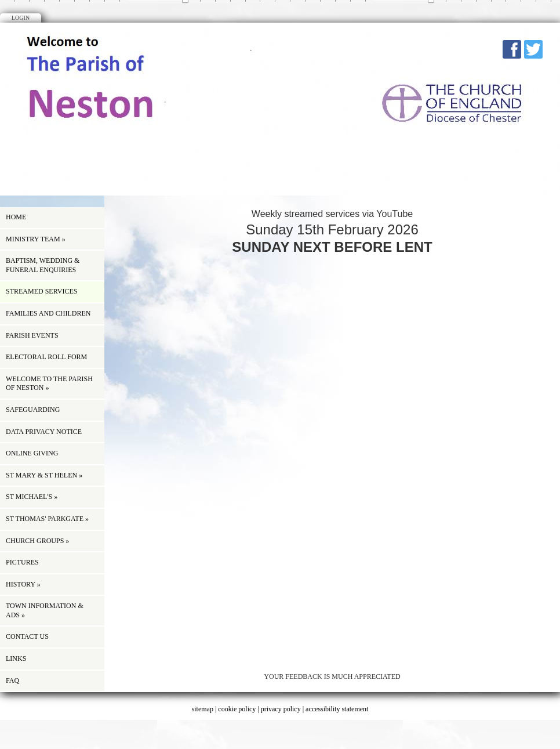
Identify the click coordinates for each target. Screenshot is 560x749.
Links (16, 658)
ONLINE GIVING (32, 453)
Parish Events (32, 335)
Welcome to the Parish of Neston (49, 383)
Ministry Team (36, 239)
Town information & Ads (45, 610)
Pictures (22, 562)
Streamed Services (41, 291)
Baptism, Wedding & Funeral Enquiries (43, 265)
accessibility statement (337, 709)
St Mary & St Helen (44, 475)
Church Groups (37, 541)
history (23, 584)
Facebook (512, 49)
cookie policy (237, 709)
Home (16, 217)
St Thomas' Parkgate (47, 519)
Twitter (533, 49)
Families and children (48, 313)
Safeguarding (33, 410)
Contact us (27, 636)
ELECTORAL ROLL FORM (46, 357)
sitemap (203, 709)
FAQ (12, 681)
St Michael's (32, 497)
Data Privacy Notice (44, 432)
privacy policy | (283, 709)
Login (21, 18)
